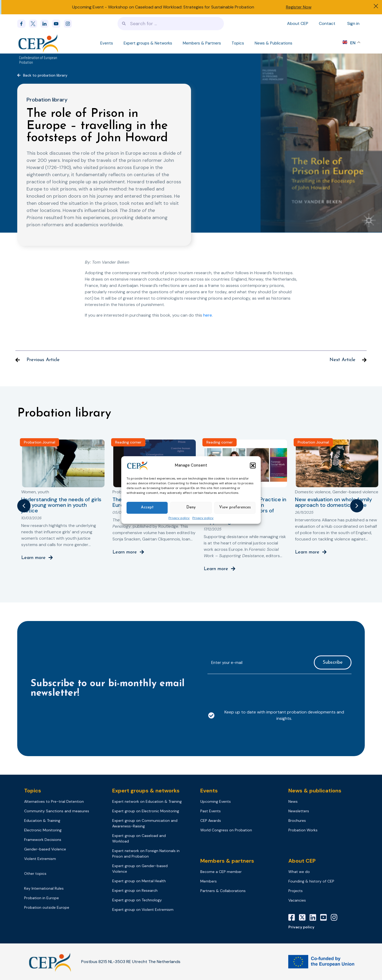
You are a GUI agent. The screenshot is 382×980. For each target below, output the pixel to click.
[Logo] (39, 43)
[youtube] (58, 24)
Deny (191, 507)
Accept (147, 507)
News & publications (315, 791)
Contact (327, 23)
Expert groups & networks (146, 791)
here (208, 315)
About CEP (298, 23)
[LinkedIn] (315, 917)
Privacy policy (179, 518)
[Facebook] (23, 24)
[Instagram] (336, 917)
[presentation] (248, 689)
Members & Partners (202, 43)
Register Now (299, 7)
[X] (304, 917)
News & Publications (274, 43)
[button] (253, 465)
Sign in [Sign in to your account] (353, 23)
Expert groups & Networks (148, 43)
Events (107, 43)
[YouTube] (325, 917)
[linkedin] (46, 24)
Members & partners (227, 861)
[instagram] (70, 24)
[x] (35, 24)
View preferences (235, 507)
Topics (238, 43)
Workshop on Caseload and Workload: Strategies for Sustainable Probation (181, 7)
